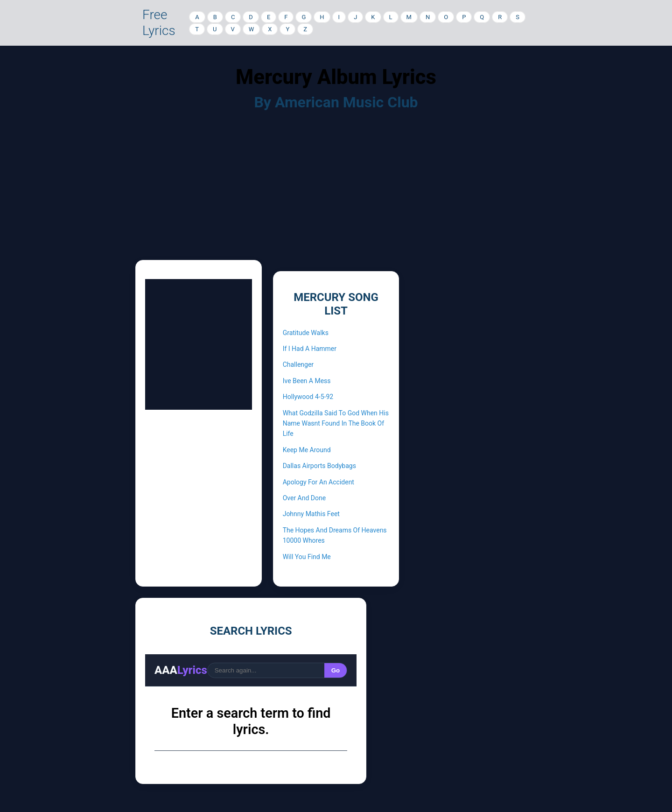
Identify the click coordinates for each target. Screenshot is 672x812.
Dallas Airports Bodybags (319, 466)
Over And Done (304, 498)
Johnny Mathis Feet (311, 514)
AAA (181, 670)
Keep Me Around (307, 450)
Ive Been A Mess (307, 381)
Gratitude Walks (306, 333)
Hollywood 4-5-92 (308, 397)
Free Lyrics (159, 23)
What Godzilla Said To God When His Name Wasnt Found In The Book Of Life (336, 423)
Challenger (298, 364)
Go (336, 670)
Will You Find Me (307, 557)
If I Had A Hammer (310, 349)
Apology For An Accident (318, 482)
